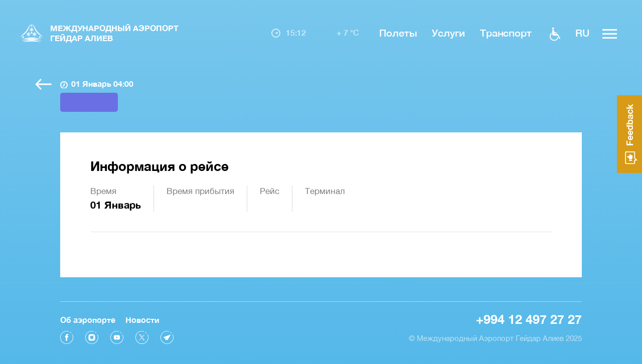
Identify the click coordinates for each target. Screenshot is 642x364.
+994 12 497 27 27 (529, 319)
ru (582, 33)
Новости (142, 320)
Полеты (398, 33)
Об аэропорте (88, 320)
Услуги (448, 33)
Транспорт (506, 33)
